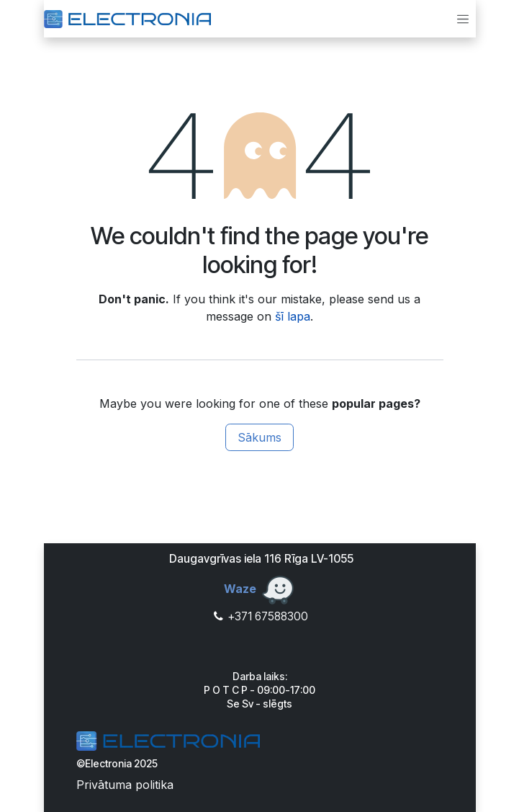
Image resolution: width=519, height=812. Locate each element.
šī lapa (293, 316)
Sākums (259, 437)
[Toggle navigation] (463, 19)
